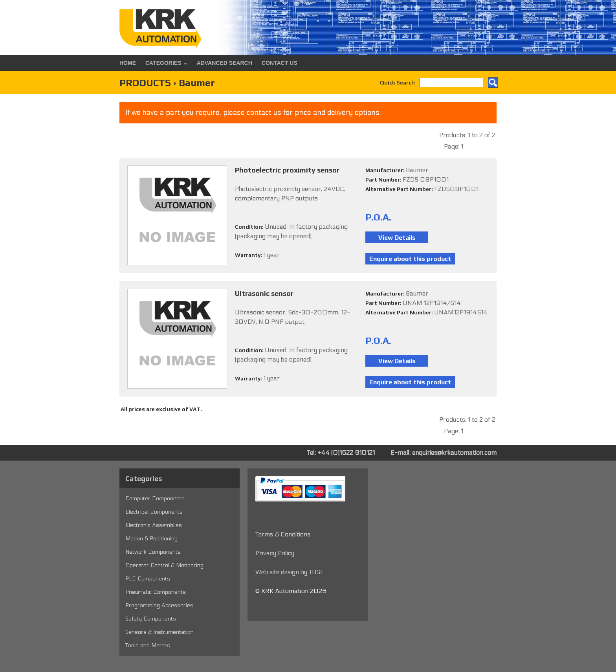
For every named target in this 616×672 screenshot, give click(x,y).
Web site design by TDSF (290, 572)
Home (128, 63)
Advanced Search (225, 63)
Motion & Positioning (151, 539)
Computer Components (155, 498)
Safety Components (151, 619)
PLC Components (148, 579)
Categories (163, 63)
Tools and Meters (148, 645)
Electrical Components (154, 512)
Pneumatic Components (156, 592)
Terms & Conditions (283, 534)
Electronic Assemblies (154, 525)
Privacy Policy (275, 553)
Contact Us (280, 63)
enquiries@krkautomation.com (454, 453)
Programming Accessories (159, 605)
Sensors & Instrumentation (159, 632)
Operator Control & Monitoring (164, 565)
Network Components (153, 552)
